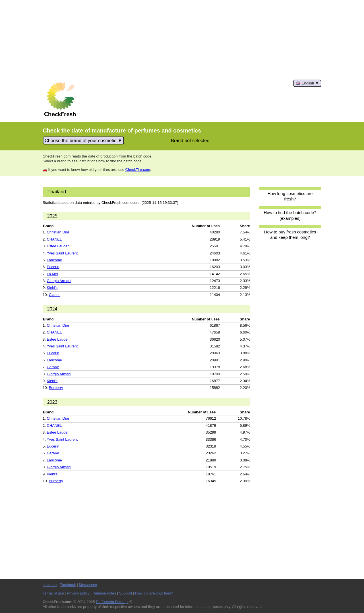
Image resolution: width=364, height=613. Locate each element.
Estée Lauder (58, 246)
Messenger (88, 585)
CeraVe (53, 367)
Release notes (104, 593)
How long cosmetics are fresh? (290, 196)
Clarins (55, 295)
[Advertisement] (182, 40)
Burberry (56, 388)
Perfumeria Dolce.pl (112, 602)
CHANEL (54, 239)
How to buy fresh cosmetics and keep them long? (290, 235)
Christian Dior (58, 232)
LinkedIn (50, 585)
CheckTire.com (138, 170)
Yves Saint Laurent (62, 253)
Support (126, 593)
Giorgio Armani (59, 281)
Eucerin (53, 267)
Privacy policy (78, 593)
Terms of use (53, 593)
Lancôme (54, 260)
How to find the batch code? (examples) (290, 215)
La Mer (52, 274)
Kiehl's (52, 288)
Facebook (68, 585)
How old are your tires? (154, 593)
